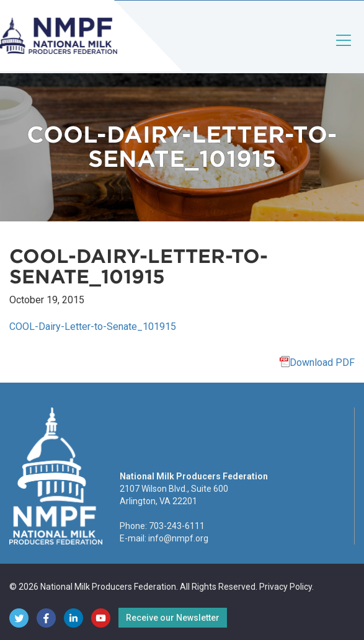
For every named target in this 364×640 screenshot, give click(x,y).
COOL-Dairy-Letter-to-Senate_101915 (93, 327)
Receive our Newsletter (173, 618)
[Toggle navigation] (344, 51)
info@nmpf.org (178, 538)
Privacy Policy (286, 587)
